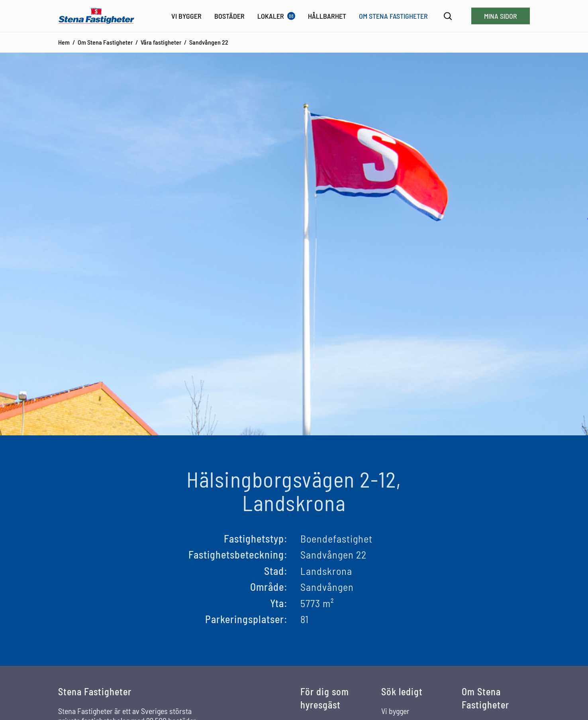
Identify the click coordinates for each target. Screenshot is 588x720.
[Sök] (448, 16)
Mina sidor (501, 16)
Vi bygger (395, 711)
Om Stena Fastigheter (105, 42)
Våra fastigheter (161, 42)
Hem (64, 42)
